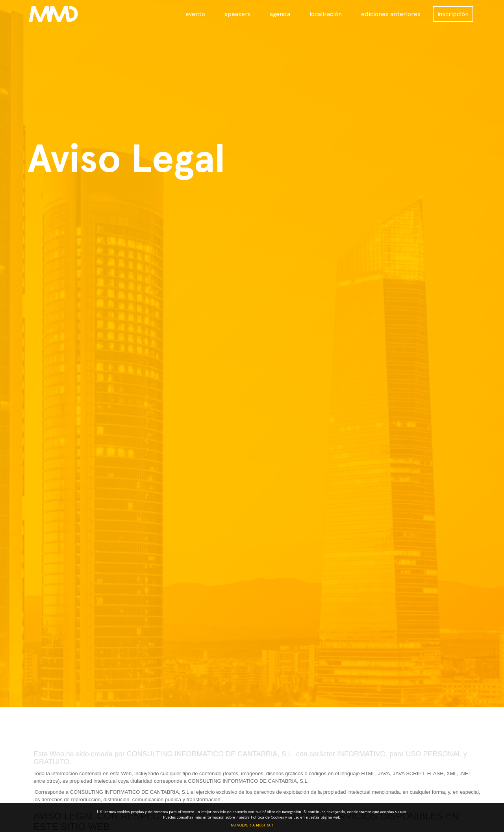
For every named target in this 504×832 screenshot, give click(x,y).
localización (326, 14)
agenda (280, 14)
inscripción (453, 14)
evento (195, 14)
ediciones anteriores (391, 14)
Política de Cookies (267, 817)
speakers (237, 14)
